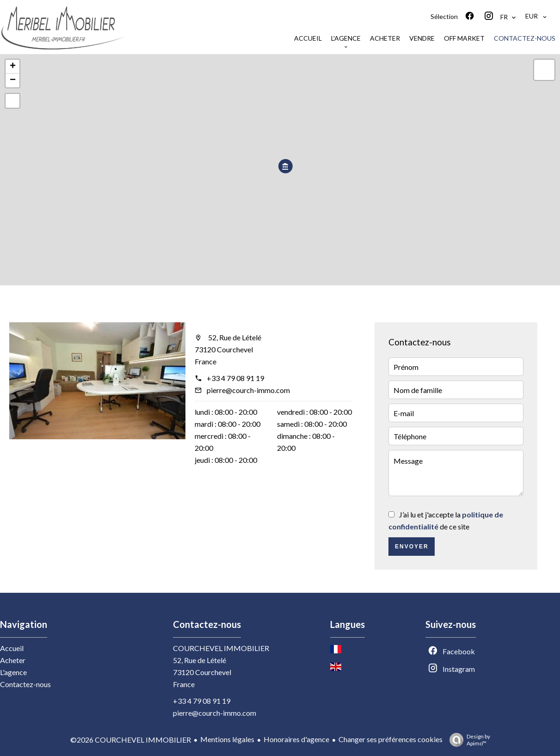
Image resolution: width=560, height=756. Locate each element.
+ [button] (13, 67)
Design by (468, 740)
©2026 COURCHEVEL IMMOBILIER (131, 740)
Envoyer (412, 547)
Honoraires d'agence (296, 739)
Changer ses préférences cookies (391, 739)
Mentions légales (227, 739)
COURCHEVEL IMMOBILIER (221, 648)
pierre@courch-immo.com (248, 390)
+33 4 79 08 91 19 (235, 378)
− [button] (13, 80)
